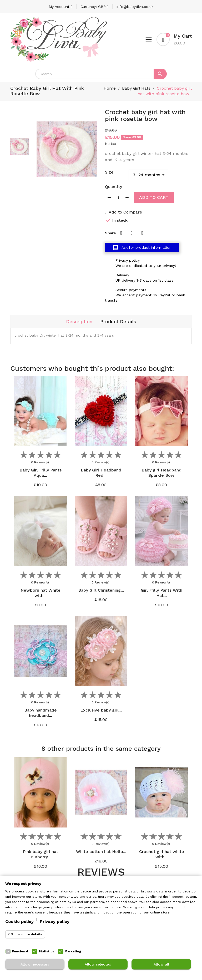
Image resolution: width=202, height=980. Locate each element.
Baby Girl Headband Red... (101, 473)
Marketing (73, 951)
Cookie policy (19, 921)
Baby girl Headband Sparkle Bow (161, 473)
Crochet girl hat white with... (162, 854)
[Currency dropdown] (94, 7)
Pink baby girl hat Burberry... (41, 854)
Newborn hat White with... (41, 593)
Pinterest (142, 233)
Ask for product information (142, 248)
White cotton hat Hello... (101, 852)
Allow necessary (35, 964)
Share (121, 233)
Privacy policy (55, 921)
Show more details (27, 934)
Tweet (132, 233)
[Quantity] (118, 197)
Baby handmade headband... (41, 713)
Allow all (161, 964)
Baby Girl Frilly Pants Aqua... (41, 473)
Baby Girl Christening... (101, 590)
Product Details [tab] (118, 321)
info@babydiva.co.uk (135, 7)
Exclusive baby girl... (101, 710)
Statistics (46, 951)
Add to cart (154, 197)
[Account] (60, 7)
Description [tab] (79, 321)
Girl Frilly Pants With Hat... (161, 593)
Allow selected (98, 964)
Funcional (20, 951)
